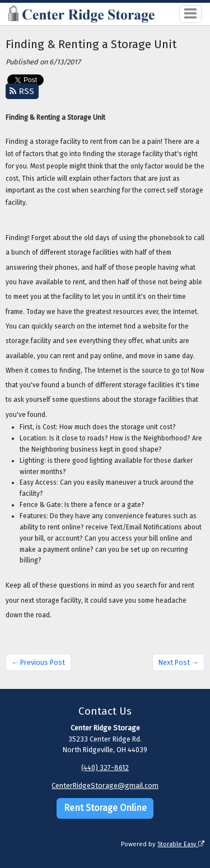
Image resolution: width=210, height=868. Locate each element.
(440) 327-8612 (105, 768)
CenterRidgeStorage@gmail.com (105, 785)
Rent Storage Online (105, 808)
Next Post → (179, 662)
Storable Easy (181, 844)
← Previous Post (38, 662)
